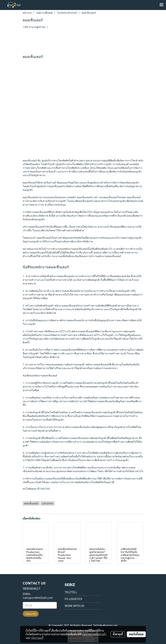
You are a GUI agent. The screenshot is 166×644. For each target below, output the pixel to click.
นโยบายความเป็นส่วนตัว (94, 634)
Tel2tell (71, 592)
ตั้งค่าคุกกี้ (118, 634)
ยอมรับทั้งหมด (136, 634)
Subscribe (31, 614)
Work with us (74, 606)
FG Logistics (73, 599)
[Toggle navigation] (161, 5)
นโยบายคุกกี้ (37, 638)
